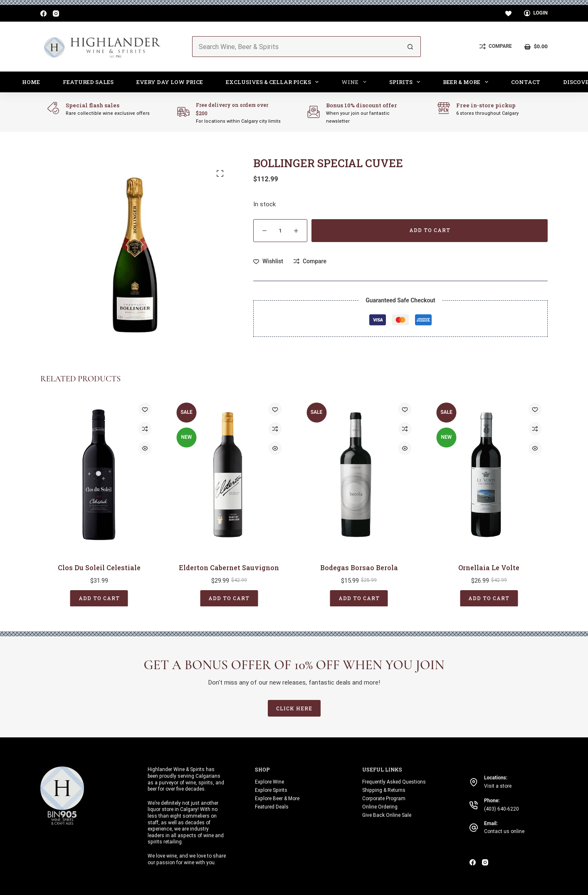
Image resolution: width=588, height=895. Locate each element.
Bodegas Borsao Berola (359, 567)
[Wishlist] (508, 14)
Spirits (406, 82)
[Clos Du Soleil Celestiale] (99, 475)
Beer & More (467, 82)
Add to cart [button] (99, 598)
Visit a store (498, 786)
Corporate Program (384, 799)
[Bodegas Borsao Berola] (359, 475)
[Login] (536, 13)
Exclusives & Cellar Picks (274, 82)
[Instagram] (56, 14)
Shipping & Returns (384, 790)
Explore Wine (269, 782)
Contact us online (504, 831)
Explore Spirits (271, 790)
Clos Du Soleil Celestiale (99, 567)
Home (31, 82)
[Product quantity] (280, 231)
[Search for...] (296, 47)
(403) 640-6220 (502, 809)
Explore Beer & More (277, 799)
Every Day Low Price (170, 82)
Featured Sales (88, 82)
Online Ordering (380, 807)
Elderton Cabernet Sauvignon (229, 567)
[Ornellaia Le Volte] (489, 475)
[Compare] (496, 47)
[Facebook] (43, 14)
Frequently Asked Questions (394, 782)
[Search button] (410, 47)
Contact (526, 82)
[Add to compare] (310, 261)
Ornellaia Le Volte (489, 567)
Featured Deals (272, 807)
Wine (356, 82)
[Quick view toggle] (145, 448)
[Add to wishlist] (268, 261)
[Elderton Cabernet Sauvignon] (229, 475)
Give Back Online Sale (387, 815)
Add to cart (430, 230)
